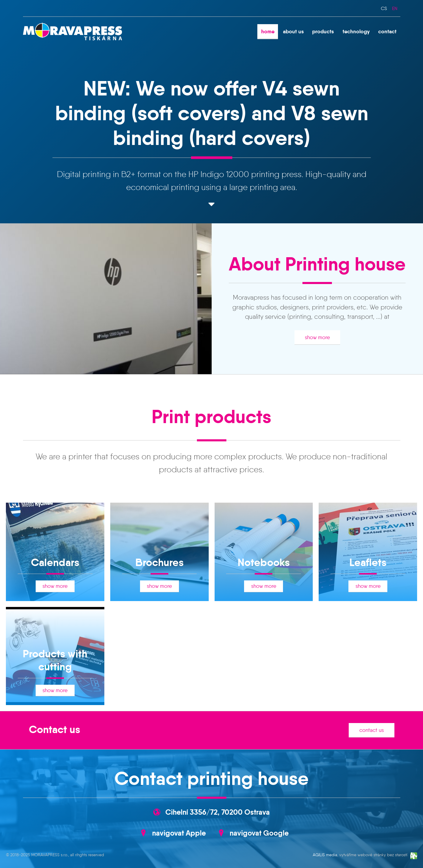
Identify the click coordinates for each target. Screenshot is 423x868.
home (268, 31)
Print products (211, 417)
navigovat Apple (179, 833)
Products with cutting (55, 660)
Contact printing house (211, 778)
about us (293, 31)
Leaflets (368, 562)
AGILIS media (325, 855)
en (395, 8)
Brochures (159, 562)
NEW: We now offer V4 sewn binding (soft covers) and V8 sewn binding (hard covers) (212, 113)
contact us (372, 730)
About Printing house (317, 264)
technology (356, 31)
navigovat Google (259, 833)
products (323, 31)
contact (387, 31)
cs (384, 8)
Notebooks (264, 562)
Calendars (55, 562)
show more (317, 337)
